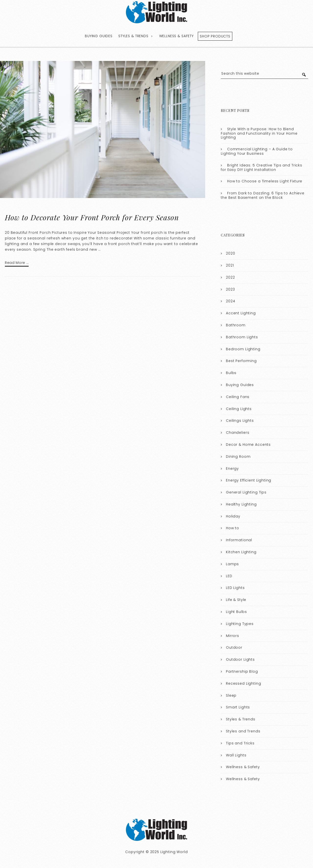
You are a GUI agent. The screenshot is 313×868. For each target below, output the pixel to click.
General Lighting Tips (246, 492)
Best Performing (241, 361)
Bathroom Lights (242, 337)
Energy (232, 469)
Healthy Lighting (241, 504)
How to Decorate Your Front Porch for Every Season (92, 217)
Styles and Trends (243, 731)
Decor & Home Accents (248, 445)
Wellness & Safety (176, 36)
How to (233, 528)
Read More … (17, 263)
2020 (230, 253)
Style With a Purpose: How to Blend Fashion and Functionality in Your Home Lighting (259, 133)
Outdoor (234, 647)
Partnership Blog (242, 671)
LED (229, 576)
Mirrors (233, 636)
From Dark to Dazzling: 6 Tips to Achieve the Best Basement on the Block (263, 195)
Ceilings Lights (240, 421)
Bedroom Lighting (243, 349)
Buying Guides (99, 36)
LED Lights (235, 588)
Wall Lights (236, 755)
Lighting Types (240, 624)
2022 (230, 277)
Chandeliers (238, 433)
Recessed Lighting (243, 683)
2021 (230, 265)
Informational (239, 540)
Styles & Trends (133, 36)
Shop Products (215, 36)
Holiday (233, 516)
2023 (230, 289)
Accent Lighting (241, 313)
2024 (230, 301)
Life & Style (236, 600)
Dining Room (238, 457)
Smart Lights (238, 707)
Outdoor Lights (240, 659)
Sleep (231, 695)
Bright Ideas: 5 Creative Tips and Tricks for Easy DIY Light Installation (262, 167)
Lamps (232, 564)
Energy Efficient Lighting (249, 480)
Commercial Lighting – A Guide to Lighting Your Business (257, 151)
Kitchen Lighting (241, 552)
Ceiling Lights (239, 409)
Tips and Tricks (240, 743)
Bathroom (236, 325)
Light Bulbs (236, 612)
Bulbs (231, 373)
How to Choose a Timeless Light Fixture (265, 181)
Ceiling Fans (238, 397)
